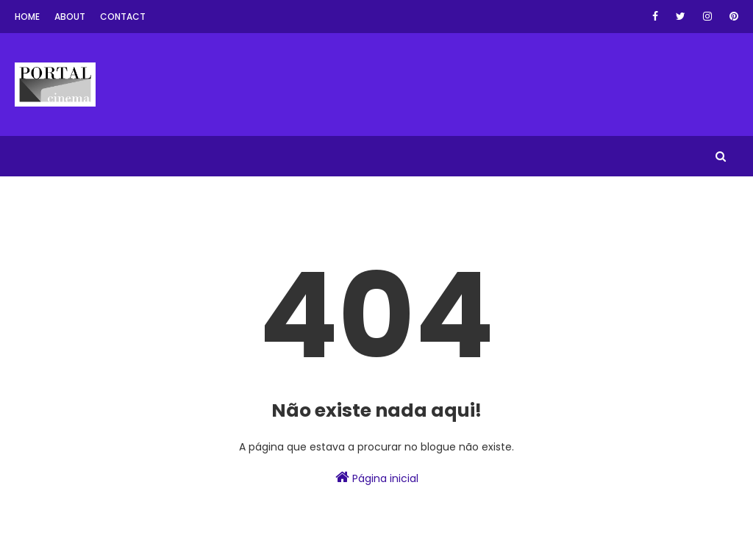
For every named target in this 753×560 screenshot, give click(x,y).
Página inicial (377, 478)
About (70, 17)
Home (27, 17)
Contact (123, 17)
